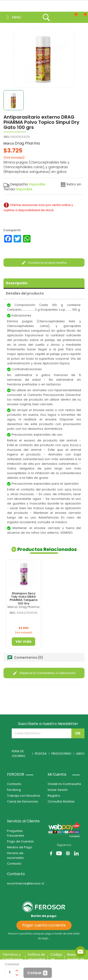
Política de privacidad (36, 957)
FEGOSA (41, 754)
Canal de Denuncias (23, 801)
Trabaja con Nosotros (24, 796)
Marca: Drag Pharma (23, 607)
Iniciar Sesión (58, 790)
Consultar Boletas (61, 801)
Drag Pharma (27, 143)
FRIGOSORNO (61, 754)
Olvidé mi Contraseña (64, 784)
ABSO (80, 754)
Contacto (14, 784)
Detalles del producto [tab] (25, 293)
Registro (54, 796)
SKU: (13, 613)
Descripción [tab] (17, 283)
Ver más (23, 641)
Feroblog (14, 790)
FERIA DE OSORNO (19, 754)
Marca (9, 143)
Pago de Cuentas (20, 841)
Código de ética (56, 959)
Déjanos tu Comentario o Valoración (44, 673)
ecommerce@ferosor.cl (26, 883)
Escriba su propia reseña (44, 263)
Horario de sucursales (15, 855)
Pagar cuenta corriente (44, 925)
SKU (6, 137)
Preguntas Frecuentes (16, 833)
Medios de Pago (20, 847)
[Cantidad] (10, 972)
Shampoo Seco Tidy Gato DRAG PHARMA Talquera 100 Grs (23, 598)
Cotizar (34, 973)
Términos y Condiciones (13, 957)
